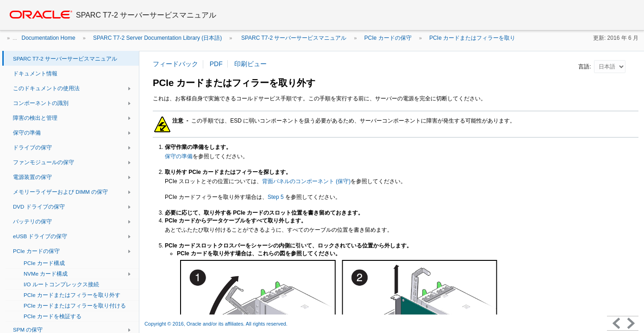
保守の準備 (179, 156)
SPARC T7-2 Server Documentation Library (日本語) (157, 38)
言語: (585, 67)
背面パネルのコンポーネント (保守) (306, 181)
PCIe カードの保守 (388, 38)
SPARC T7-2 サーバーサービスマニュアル (293, 38)
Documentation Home (49, 38)
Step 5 (276, 197)
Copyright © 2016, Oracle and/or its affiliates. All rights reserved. (217, 324)
